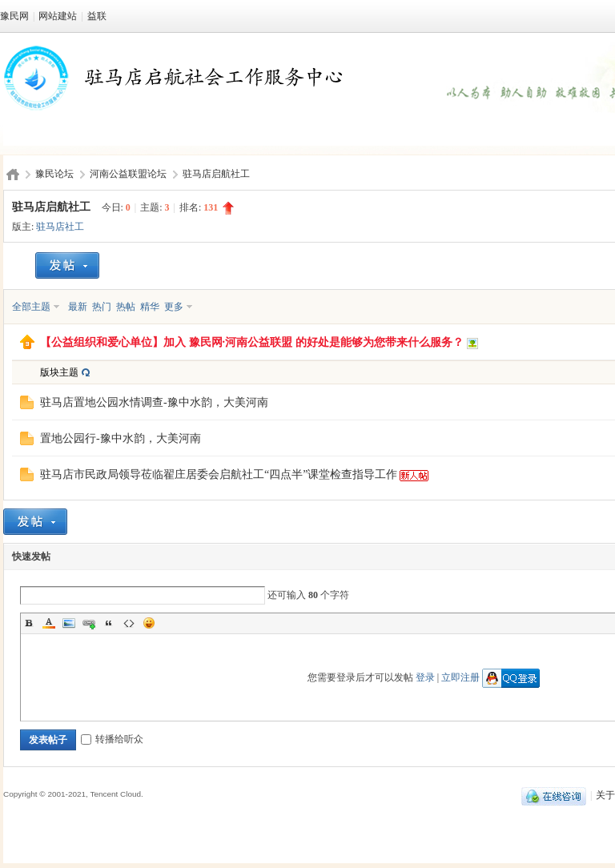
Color (49, 623)
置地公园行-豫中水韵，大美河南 (121, 438)
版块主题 (59, 372)
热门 (102, 307)
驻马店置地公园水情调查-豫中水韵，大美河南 (154, 402)
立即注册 (460, 677)
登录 (425, 677)
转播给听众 (112, 739)
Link (89, 623)
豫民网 (14, 16)
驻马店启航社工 (216, 174)
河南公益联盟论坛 (128, 174)
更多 (174, 307)
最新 (78, 307)
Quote (109, 623)
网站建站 (58, 16)
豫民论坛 (54, 174)
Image (69, 623)
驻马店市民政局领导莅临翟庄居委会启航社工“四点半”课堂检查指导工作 (219, 474)
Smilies (149, 623)
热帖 (126, 307)
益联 (97, 16)
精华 (150, 307)
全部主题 (31, 307)
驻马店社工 (60, 227)
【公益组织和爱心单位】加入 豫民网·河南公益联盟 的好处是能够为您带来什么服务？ (252, 342)
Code (129, 623)
